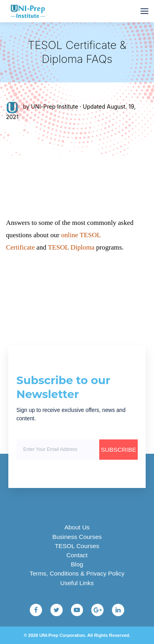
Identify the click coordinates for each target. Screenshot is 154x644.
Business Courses (77, 537)
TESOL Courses (77, 546)
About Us (77, 527)
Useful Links (77, 583)
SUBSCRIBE (118, 450)
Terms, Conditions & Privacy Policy (77, 573)
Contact (77, 555)
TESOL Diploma (71, 247)
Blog (77, 564)
